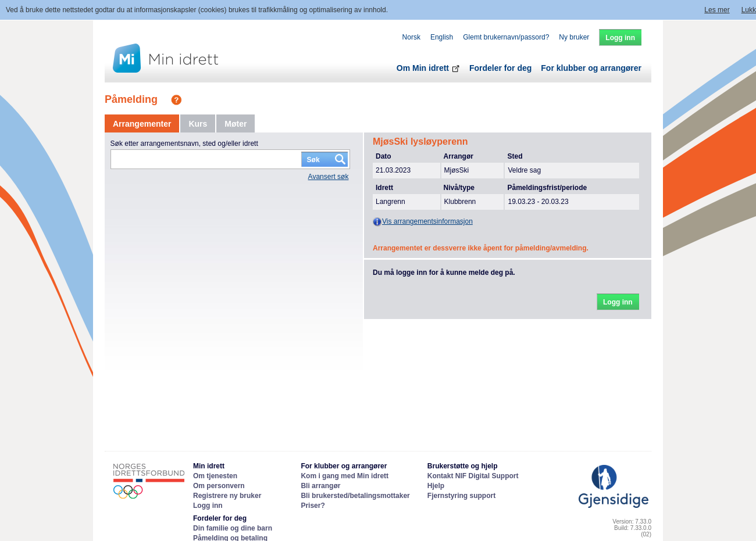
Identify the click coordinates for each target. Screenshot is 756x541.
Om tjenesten (215, 476)
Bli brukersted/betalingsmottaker (355, 496)
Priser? (313, 506)
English (442, 37)
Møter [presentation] (236, 124)
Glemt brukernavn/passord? (506, 37)
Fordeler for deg (500, 68)
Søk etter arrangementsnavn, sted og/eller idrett (184, 144)
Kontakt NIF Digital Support (473, 476)
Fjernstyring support (461, 496)
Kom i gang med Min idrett (345, 476)
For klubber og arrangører (591, 68)
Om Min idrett (428, 68)
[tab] (142, 124)
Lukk (749, 10)
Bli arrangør (320, 486)
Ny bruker (574, 37)
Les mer (717, 10)
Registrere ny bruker (227, 496)
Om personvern (219, 486)
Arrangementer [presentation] (142, 124)
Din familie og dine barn (233, 528)
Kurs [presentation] (198, 124)
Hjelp (436, 486)
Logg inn (208, 506)
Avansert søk (329, 177)
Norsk (411, 37)
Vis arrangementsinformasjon (423, 222)
